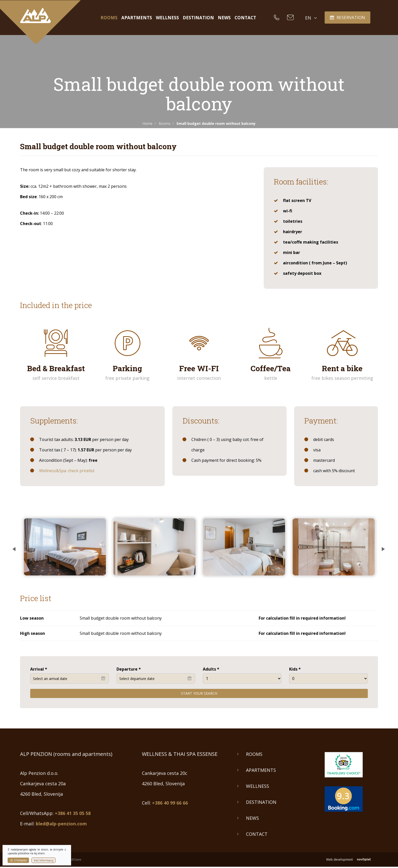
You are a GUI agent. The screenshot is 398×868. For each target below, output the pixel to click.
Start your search (199, 693)
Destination (198, 18)
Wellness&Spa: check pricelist (67, 471)
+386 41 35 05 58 (73, 813)
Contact (245, 18)
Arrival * (39, 669)
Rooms (109, 18)
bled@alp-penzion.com (61, 824)
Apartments (137, 18)
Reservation (347, 17)
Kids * (295, 669)
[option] (65, 547)
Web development (352, 860)
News (224, 18)
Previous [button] (16, 547)
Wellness (167, 18)
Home (147, 123)
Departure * (129, 669)
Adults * (211, 669)
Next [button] (382, 547)
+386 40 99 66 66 (170, 803)
